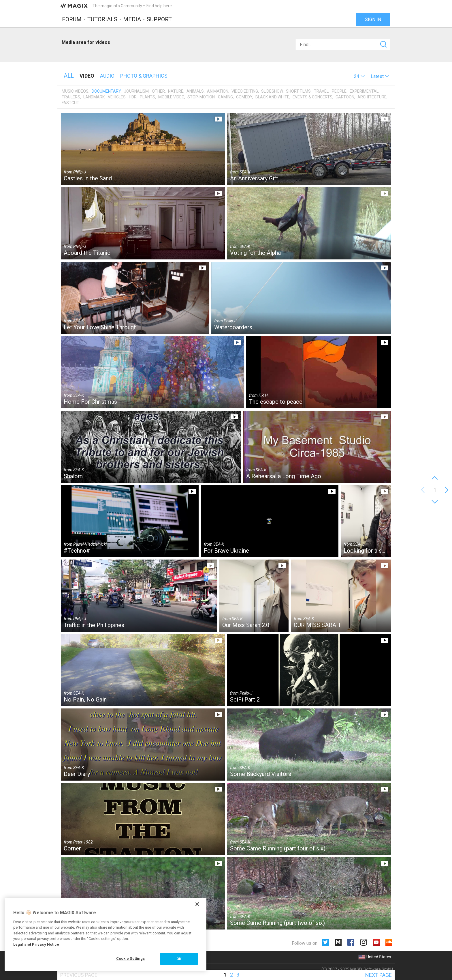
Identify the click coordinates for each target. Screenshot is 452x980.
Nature (176, 91)
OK (179, 959)
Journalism (136, 91)
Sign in (373, 19)
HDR (133, 97)
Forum (72, 19)
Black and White (272, 97)
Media (132, 19)
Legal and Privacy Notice (36, 944)
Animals (195, 91)
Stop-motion (201, 97)
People (339, 91)
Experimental (364, 91)
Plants (147, 97)
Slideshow (272, 91)
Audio (107, 76)
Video (87, 76)
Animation (218, 91)
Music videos (75, 91)
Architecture (372, 97)
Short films (298, 91)
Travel (321, 91)
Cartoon (345, 97)
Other (158, 91)
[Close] (197, 904)
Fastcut (70, 103)
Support (159, 19)
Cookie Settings (131, 959)
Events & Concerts (312, 97)
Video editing (245, 91)
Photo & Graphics (144, 76)
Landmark (94, 97)
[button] (359, 76)
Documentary (106, 91)
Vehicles (117, 97)
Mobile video (171, 97)
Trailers (71, 97)
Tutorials (102, 19)
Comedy (244, 97)
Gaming (225, 97)
